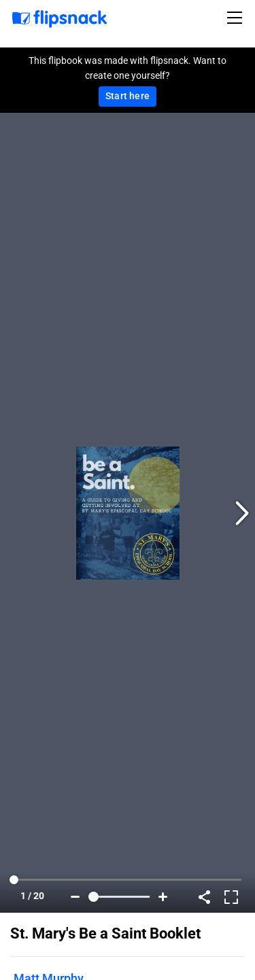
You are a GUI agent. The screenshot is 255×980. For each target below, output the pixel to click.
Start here (128, 96)
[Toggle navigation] (237, 18)
